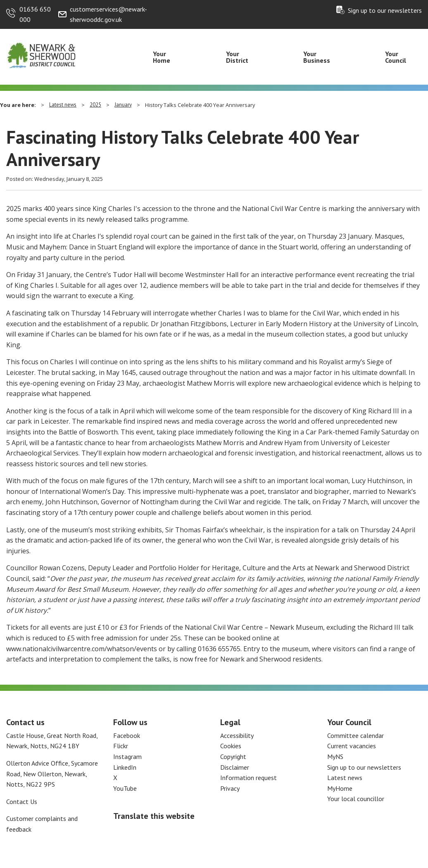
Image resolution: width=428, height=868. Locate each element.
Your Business (317, 57)
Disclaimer (235, 767)
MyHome (340, 788)
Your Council (396, 57)
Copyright (233, 757)
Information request (248, 778)
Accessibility (237, 735)
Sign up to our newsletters (385, 10)
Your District (237, 57)
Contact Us (22, 802)
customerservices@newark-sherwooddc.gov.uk (108, 14)
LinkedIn (125, 767)
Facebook (127, 735)
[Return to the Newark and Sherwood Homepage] (41, 54)
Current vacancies (352, 746)
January (123, 105)
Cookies (231, 746)
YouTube (125, 788)
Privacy (230, 788)
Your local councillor (356, 799)
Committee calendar (355, 735)
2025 (95, 105)
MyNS (335, 757)
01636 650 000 (35, 14)
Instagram (127, 757)
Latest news (63, 105)
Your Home (162, 57)
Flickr (121, 746)
